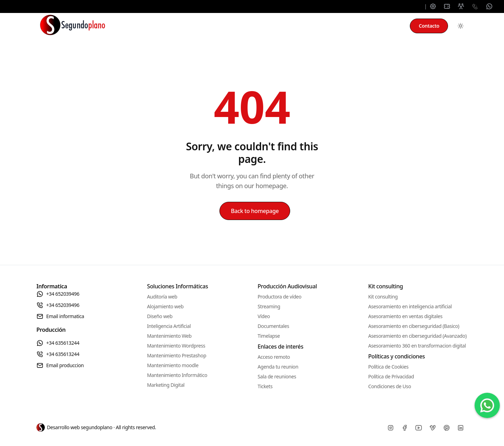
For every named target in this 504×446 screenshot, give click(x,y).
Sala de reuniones (277, 376)
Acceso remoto (274, 357)
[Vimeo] (433, 428)
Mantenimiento (233, 26)
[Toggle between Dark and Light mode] (461, 26)
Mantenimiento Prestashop (177, 355)
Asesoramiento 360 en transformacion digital (417, 346)
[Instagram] (391, 428)
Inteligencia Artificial (169, 326)
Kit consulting (363, 26)
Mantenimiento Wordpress (176, 346)
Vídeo (264, 316)
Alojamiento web (165, 306)
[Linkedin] (461, 428)
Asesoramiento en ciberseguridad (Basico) (414, 326)
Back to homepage (255, 211)
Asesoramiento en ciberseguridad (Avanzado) (417, 336)
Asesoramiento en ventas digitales (405, 316)
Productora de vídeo (279, 297)
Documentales (273, 326)
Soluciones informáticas (166, 26)
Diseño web (160, 316)
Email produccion (60, 365)
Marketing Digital (166, 385)
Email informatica (60, 316)
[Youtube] (419, 428)
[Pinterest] (447, 428)
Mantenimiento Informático (177, 375)
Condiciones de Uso (390, 386)
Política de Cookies (388, 367)
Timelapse (269, 336)
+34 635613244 (58, 343)
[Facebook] (405, 428)
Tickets (265, 386)
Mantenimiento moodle (173, 365)
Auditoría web (162, 297)
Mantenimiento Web (169, 336)
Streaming (269, 306)
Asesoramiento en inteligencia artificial (410, 306)
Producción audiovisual (299, 26)
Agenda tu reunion (278, 367)
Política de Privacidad (391, 376)
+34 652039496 (58, 294)
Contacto (429, 26)
